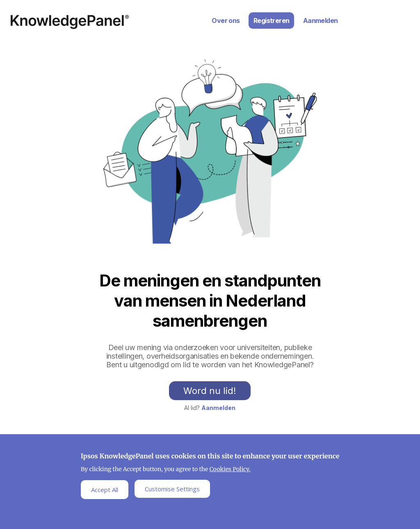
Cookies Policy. (230, 471)
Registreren (271, 21)
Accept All (105, 491)
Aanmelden (321, 21)
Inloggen (396, 10)
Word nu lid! (210, 391)
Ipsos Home (70, 22)
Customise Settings (172, 491)
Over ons (226, 21)
